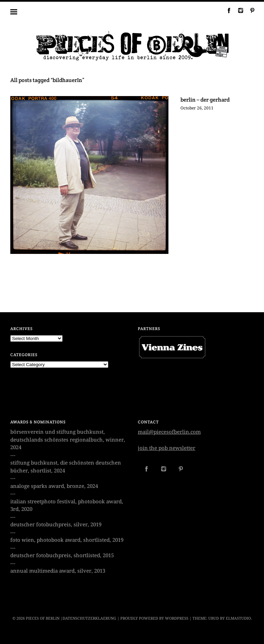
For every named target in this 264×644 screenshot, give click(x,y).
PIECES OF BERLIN (43, 618)
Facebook (226, 10)
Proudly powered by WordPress (154, 618)
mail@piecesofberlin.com (169, 432)
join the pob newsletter (167, 448)
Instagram (238, 10)
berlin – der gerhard (205, 100)
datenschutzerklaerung (89, 618)
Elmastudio (238, 618)
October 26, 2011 (197, 108)
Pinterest (250, 10)
